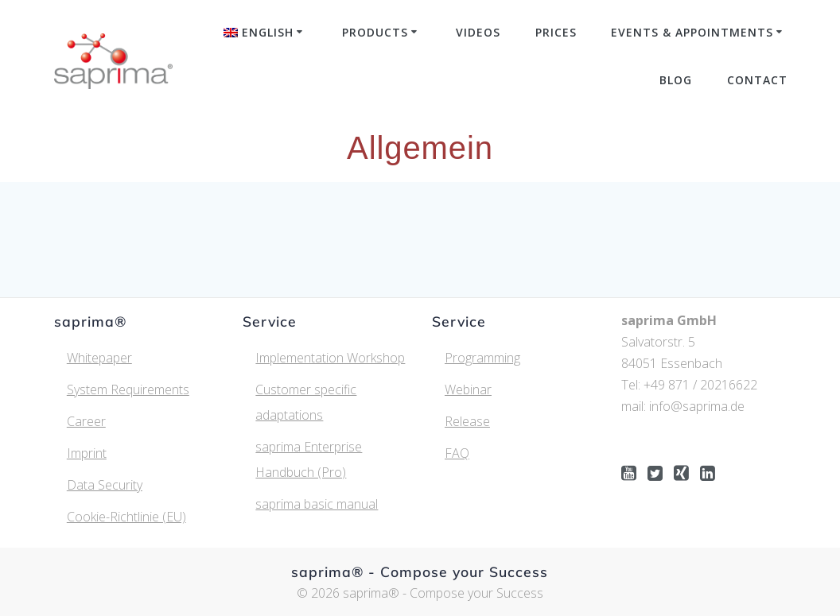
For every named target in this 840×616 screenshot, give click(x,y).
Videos (478, 32)
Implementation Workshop (330, 358)
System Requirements (128, 389)
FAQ (457, 453)
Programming (482, 358)
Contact (757, 80)
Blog (676, 80)
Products (375, 32)
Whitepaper (99, 358)
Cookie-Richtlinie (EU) (126, 517)
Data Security (105, 485)
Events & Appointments (692, 32)
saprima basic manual (317, 504)
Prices (556, 32)
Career (86, 421)
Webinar (468, 389)
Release (467, 421)
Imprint (87, 453)
